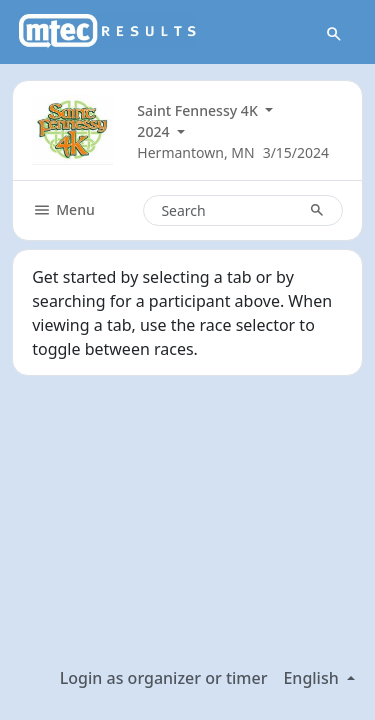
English (312, 678)
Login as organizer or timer (164, 678)
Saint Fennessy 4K (199, 110)
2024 (155, 131)
